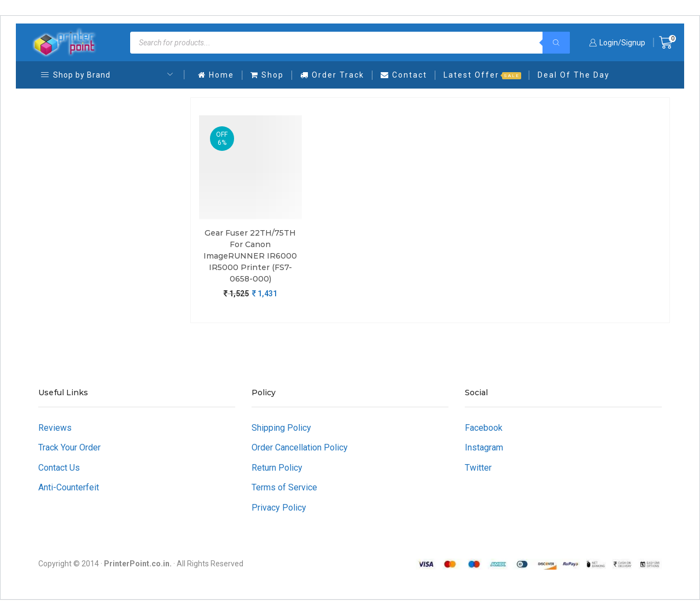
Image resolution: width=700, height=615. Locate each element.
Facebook (484, 428)
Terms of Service (284, 487)
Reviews (55, 428)
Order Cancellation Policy (300, 447)
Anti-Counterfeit (69, 487)
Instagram (484, 447)
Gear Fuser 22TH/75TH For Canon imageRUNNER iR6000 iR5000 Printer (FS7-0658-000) (250, 256)
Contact (404, 75)
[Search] (556, 43)
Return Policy (277, 468)
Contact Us (59, 468)
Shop (267, 75)
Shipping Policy (281, 428)
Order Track (332, 75)
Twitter (478, 468)
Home (216, 75)
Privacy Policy (279, 508)
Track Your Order (69, 447)
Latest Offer (482, 75)
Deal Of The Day (574, 75)
